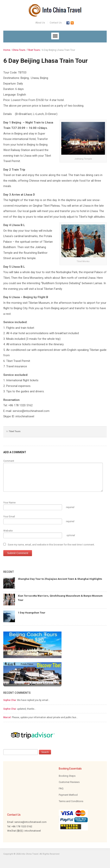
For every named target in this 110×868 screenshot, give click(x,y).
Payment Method (68, 795)
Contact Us (56, 23)
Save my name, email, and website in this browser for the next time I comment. (51, 545)
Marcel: (7, 717)
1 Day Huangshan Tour (32, 613)
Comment (9, 461)
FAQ (61, 788)
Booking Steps (67, 776)
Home (7, 50)
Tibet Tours (34, 50)
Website (8, 531)
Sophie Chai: (10, 700)
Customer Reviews (69, 782)
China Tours (19, 50)
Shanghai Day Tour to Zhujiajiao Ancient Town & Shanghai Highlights (60, 579)
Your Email (9, 516)
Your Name (9, 503)
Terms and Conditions (71, 801)
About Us (40, 23)
